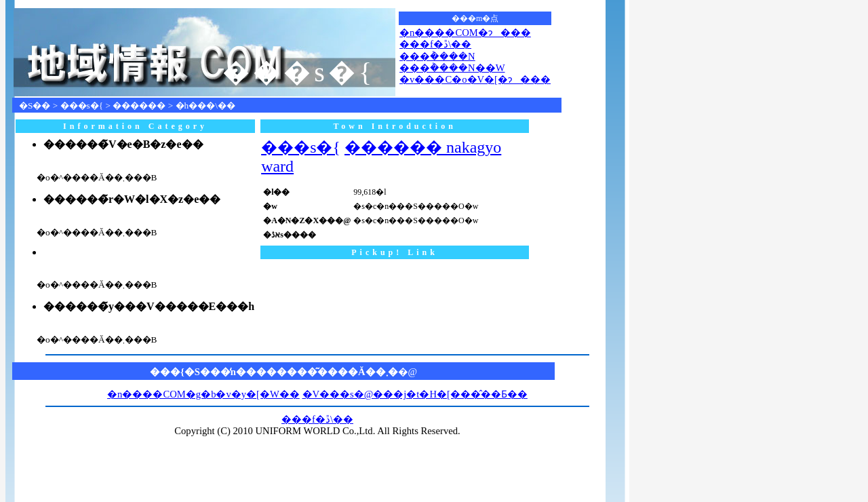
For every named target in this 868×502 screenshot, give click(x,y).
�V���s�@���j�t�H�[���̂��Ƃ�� (415, 394)
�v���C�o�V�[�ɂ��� (475, 79)
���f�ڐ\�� (435, 44)
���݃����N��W (452, 68)
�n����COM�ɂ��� (465, 33)
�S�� (35, 105)
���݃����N (437, 56)
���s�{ (82, 105)
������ (139, 105)
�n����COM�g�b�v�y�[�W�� (203, 394)
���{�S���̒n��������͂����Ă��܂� (274, 372)
